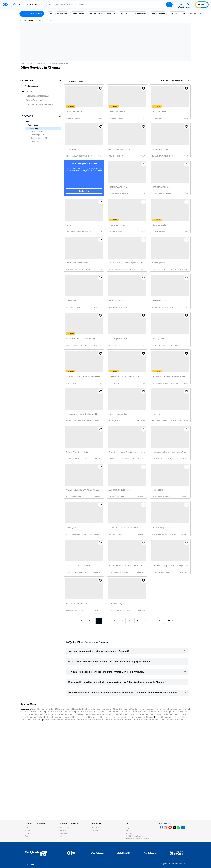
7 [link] (146, 621)
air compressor (41, 20)
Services (30, 63)
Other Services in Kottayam (90, 720)
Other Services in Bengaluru (98, 709)
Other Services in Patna (167, 717)
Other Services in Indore (32, 717)
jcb (56, 20)
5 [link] (130, 621)
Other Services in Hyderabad (69, 709)
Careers (95, 830)
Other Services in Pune (178, 709)
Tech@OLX (96, 828)
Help (127, 830)
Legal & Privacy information (136, 836)
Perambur (36, 132)
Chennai (28, 833)
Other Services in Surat (150, 714)
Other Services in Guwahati (84, 717)
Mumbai (28, 830)
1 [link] (99, 621)
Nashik (61, 836)
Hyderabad (62, 830)
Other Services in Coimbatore (61, 712)
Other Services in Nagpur (125, 714)
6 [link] (138, 621)
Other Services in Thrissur (141, 717)
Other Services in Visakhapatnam (59, 720)
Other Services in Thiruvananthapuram (150, 712)
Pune (27, 836)
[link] (170, 621)
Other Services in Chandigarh (42, 714)
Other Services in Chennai (152, 709)
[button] (41, 5)
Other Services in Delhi (42, 709)
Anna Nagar (37, 135)
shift (51, 20)
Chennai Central (39, 138)
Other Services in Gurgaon (175, 714)
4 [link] (122, 621)
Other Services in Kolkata (33, 712)
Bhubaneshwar (64, 828)
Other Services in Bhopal (57, 717)
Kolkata (27, 828)
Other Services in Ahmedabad (91, 712)
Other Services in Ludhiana (98, 714)
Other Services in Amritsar (146, 720)
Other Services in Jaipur (118, 712)
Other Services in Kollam (172, 720)
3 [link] (114, 621)
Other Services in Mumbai (126, 709)
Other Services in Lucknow (70, 714)
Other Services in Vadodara (118, 720)
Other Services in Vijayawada (113, 717)
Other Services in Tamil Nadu (58, 63)
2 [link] (107, 621)
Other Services (40, 63)
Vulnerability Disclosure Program (137, 839)
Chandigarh (63, 833)
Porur (35, 141)
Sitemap (129, 833)
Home (23, 63)
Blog (127, 828)
